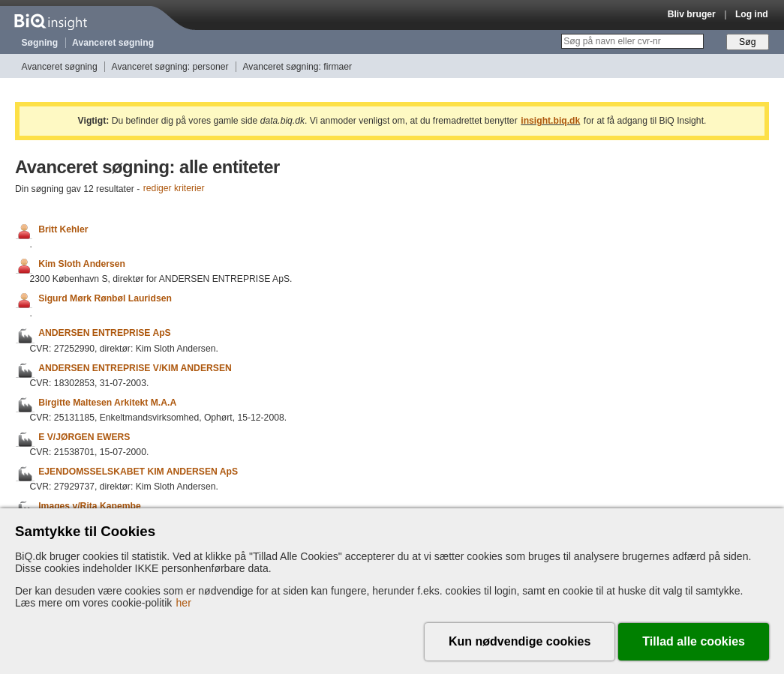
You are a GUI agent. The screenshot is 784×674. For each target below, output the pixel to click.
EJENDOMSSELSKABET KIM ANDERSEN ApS (138, 472)
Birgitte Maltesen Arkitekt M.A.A (107, 403)
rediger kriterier (174, 189)
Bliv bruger (692, 14)
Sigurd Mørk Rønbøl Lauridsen (105, 298)
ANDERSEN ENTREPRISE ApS (105, 334)
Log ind (752, 14)
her (184, 603)
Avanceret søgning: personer (170, 67)
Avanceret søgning (113, 43)
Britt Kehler (63, 229)
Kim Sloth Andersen (82, 264)
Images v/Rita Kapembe (89, 506)
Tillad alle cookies (694, 641)
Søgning (40, 43)
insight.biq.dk (550, 121)
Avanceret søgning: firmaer (297, 67)
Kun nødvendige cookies (520, 641)
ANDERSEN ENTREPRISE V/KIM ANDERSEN (135, 368)
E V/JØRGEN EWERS (84, 437)
